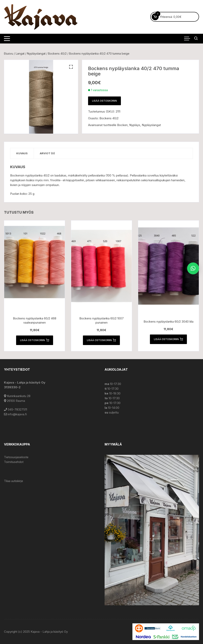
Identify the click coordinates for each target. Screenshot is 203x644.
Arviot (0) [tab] (47, 153)
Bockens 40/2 (57, 54)
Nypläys (135, 125)
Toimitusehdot (14, 462)
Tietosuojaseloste (16, 457)
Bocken (122, 125)
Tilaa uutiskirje (14, 481)
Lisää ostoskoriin (104, 101)
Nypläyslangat (36, 54)
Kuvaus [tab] (22, 153)
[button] (71, 67)
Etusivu (9, 54)
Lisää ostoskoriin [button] (35, 340)
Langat (20, 54)
